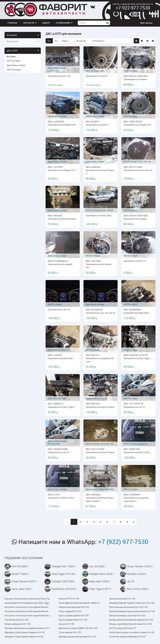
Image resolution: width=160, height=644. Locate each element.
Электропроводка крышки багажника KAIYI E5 (132, 611)
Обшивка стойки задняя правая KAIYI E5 (25, 632)
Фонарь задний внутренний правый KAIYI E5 (131, 620)
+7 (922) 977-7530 (123, 542)
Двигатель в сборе (16, 65)
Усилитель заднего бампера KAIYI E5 (127, 637)
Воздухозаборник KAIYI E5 (18, 624)
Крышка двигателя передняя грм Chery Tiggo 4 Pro (28, 603)
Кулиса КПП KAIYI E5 (69, 599)
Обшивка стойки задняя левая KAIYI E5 (24, 637)
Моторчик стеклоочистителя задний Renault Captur (28, 607)
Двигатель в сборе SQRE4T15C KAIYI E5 (78, 628)
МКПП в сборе (14, 70)
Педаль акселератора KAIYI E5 (74, 607)
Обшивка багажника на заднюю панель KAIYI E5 (28, 628)
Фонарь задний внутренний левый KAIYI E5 (130, 624)
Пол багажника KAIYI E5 (16, 620)
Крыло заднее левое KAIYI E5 (73, 620)
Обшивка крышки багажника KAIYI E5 (77, 637)
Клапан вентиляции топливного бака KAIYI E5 (132, 632)
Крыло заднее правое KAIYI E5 (74, 615)
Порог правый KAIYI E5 (70, 611)
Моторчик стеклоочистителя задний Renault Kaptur (28, 611)
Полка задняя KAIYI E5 (70, 632)
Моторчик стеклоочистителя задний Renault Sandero (28, 615)
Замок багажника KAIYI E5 (122, 599)
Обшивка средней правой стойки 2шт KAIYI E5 (132, 603)
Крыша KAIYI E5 (66, 624)
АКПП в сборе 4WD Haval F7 (123, 628)
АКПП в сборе (13, 61)
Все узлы (11, 56)
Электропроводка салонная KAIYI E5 (127, 615)
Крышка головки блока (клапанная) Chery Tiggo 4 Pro (28, 599)
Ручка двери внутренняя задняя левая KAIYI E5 (80, 603)
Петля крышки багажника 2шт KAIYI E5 (128, 607)
